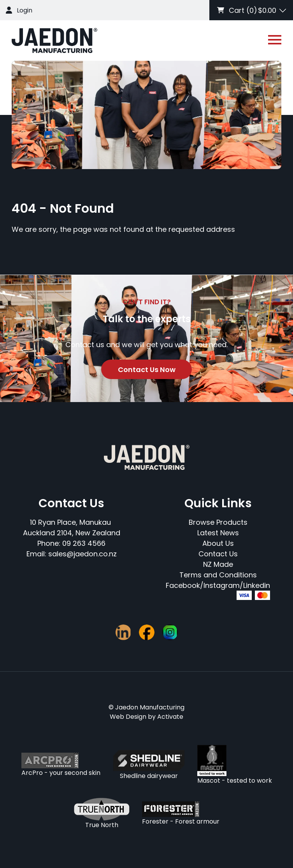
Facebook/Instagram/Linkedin (218, 585)
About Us (218, 543)
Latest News (218, 533)
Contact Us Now (147, 370)
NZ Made (218, 564)
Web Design (128, 717)
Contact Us (218, 554)
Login (25, 10)
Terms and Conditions (218, 575)
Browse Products (218, 522)
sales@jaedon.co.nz (82, 554)
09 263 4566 (84, 543)
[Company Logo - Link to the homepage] (54, 41)
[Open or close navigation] (275, 40)
